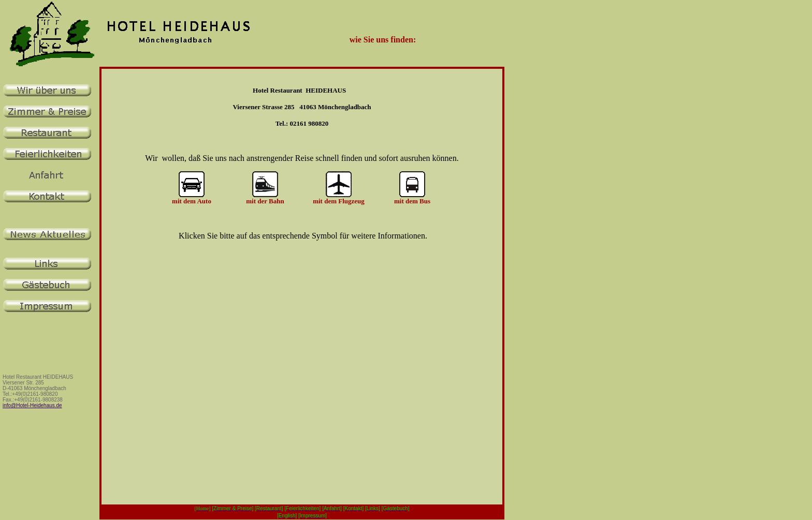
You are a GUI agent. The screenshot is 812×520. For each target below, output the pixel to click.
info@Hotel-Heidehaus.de (32, 405)
